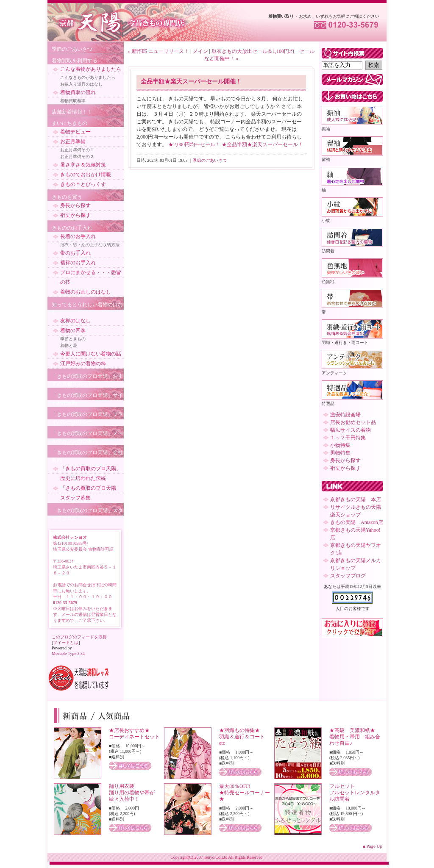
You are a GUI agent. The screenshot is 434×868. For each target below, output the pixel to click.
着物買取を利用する (75, 61)
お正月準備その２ (77, 157)
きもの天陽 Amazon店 (357, 522)
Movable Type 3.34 (68, 653)
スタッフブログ (348, 576)
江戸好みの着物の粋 (83, 363)
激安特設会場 (345, 415)
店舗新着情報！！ (72, 112)
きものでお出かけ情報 (86, 175)
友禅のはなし (75, 321)
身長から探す (75, 205)
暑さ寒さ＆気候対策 (83, 165)
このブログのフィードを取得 (79, 637)
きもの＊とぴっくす (83, 184)
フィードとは (66, 642)
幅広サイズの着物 (351, 430)
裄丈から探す (75, 215)
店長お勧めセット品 (353, 422)
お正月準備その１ (77, 150)
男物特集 (340, 453)
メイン (200, 51)
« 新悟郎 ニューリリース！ (159, 51)
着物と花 (69, 345)
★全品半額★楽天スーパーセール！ (262, 144)
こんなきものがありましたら (88, 77)
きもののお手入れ (72, 228)
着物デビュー (75, 132)
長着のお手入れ (78, 236)
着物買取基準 (73, 101)
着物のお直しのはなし (86, 292)
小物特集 (340, 445)
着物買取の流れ (78, 92)
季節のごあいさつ (72, 49)
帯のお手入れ (75, 253)
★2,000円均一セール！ (194, 144)
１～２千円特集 (348, 438)
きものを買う (67, 197)
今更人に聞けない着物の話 (91, 354)
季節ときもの (73, 339)
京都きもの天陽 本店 (356, 499)
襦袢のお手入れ (78, 263)
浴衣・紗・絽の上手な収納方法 (90, 245)
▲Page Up (372, 846)
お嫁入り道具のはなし (81, 84)
